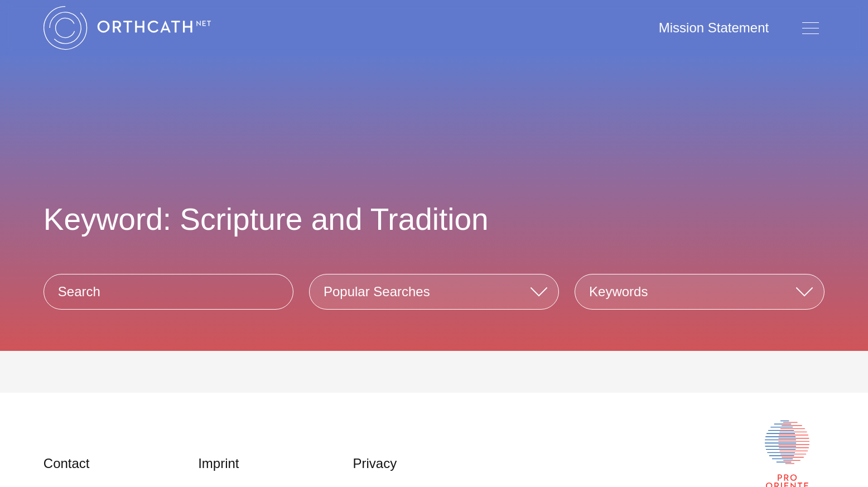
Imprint (218, 463)
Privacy (375, 463)
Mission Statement (714, 28)
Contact (67, 463)
